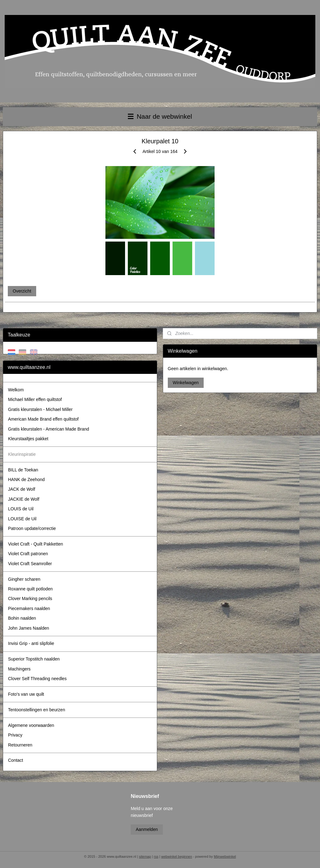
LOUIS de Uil (21, 509)
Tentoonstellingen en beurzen (37, 710)
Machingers (19, 669)
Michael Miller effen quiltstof (35, 399)
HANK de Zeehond (27, 479)
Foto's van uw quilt (26, 694)
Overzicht (22, 291)
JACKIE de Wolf (24, 499)
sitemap (145, 856)
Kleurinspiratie (22, 454)
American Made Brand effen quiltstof (43, 419)
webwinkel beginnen (177, 856)
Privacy (15, 735)
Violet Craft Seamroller (30, 564)
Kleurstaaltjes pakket (28, 439)
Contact (16, 760)
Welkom (16, 390)
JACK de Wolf (22, 489)
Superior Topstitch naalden (34, 659)
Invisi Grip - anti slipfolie (31, 643)
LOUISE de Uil (22, 519)
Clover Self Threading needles (37, 679)
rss (156, 856)
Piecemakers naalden (29, 608)
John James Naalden (29, 628)
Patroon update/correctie (32, 528)
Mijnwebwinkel (225, 856)
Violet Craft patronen (28, 554)
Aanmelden (147, 829)
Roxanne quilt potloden (30, 589)
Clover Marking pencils (30, 599)
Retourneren (20, 745)
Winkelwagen (186, 383)
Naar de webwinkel (160, 116)
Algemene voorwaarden (31, 725)
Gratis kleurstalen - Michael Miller (40, 409)
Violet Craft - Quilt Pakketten (36, 544)
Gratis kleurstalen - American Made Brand (49, 429)
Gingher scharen (24, 579)
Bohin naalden (22, 618)
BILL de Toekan (23, 470)
